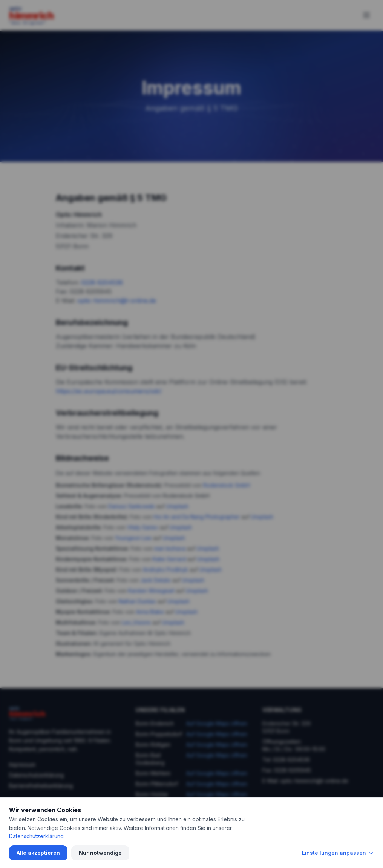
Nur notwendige (100, 853)
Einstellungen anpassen (338, 853)
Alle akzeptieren (38, 853)
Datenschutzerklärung (36, 836)
